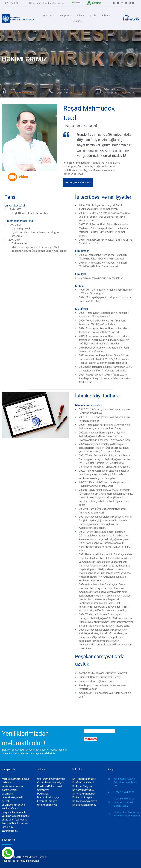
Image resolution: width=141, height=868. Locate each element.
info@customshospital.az (126, 812)
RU (17, 3)
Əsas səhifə (49, 15)
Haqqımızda (65, 15)
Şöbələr (93, 15)
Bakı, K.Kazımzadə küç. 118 (23, 87)
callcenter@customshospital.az (47, 3)
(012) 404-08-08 (79, 87)
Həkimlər (106, 15)
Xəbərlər (80, 15)
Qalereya (77, 21)
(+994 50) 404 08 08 (124, 799)
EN (12, 3)
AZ (6, 3)
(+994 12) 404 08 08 (124, 792)
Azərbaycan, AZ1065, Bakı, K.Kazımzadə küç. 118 (126, 782)
